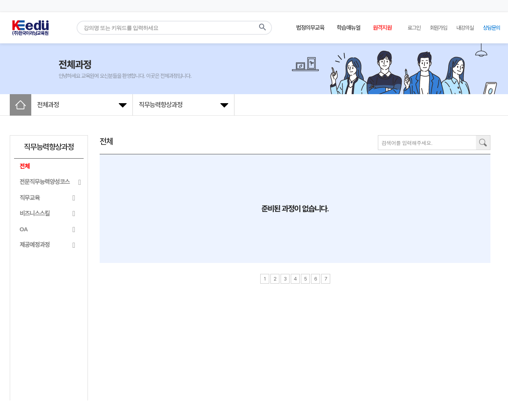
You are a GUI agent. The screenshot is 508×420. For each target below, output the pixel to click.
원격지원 (382, 28)
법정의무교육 (310, 28)
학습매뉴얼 (349, 28)
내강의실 (465, 28)
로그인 (414, 28)
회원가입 (438, 28)
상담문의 (492, 28)
